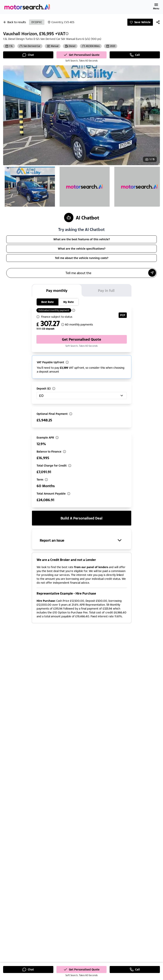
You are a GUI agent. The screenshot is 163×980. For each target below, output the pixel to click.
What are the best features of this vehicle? (82, 239)
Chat (28, 55)
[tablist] (82, 290)
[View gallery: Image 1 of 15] (150, 159)
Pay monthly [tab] (57, 290)
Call (135, 55)
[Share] (158, 22)
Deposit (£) (44, 388)
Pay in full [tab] (106, 290)
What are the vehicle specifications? (82, 249)
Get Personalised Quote (81, 55)
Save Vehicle (140, 22)
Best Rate (48, 302)
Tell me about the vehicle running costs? (82, 258)
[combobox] (82, 396)
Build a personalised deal (81, 518)
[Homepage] (27, 7)
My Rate (69, 302)
